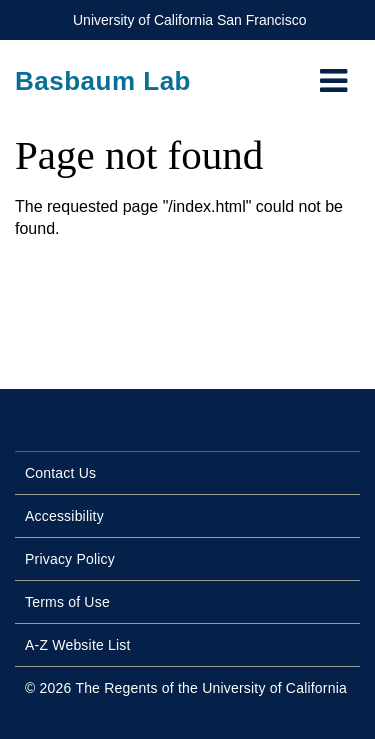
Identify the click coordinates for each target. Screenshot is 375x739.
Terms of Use (67, 602)
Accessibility (64, 516)
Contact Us (60, 473)
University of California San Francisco (189, 20)
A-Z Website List (78, 645)
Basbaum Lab (103, 81)
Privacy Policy (70, 559)
